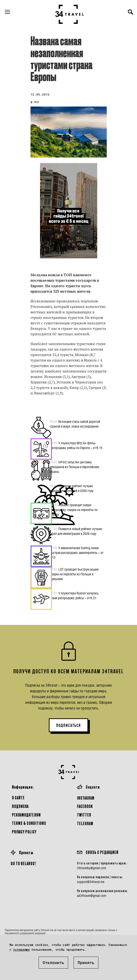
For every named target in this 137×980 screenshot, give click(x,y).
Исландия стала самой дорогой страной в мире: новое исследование (75, 424)
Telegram (85, 823)
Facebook (85, 806)
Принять (86, 962)
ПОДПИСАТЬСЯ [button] (68, 725)
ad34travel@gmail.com (91, 896)
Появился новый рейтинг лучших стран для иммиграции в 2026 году (76, 531)
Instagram (86, 798)
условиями (21, 949)
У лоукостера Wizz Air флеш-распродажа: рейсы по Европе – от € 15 (76, 445)
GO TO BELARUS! (23, 863)
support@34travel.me (91, 882)
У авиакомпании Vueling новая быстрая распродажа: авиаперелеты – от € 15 (76, 552)
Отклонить (53, 962)
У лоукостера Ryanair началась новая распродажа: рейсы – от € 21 (74, 595)
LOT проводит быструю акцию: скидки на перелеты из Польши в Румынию (74, 574)
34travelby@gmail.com (91, 868)
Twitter (84, 815)
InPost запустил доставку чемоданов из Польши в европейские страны (74, 467)
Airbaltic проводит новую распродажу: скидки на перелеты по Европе (74, 510)
